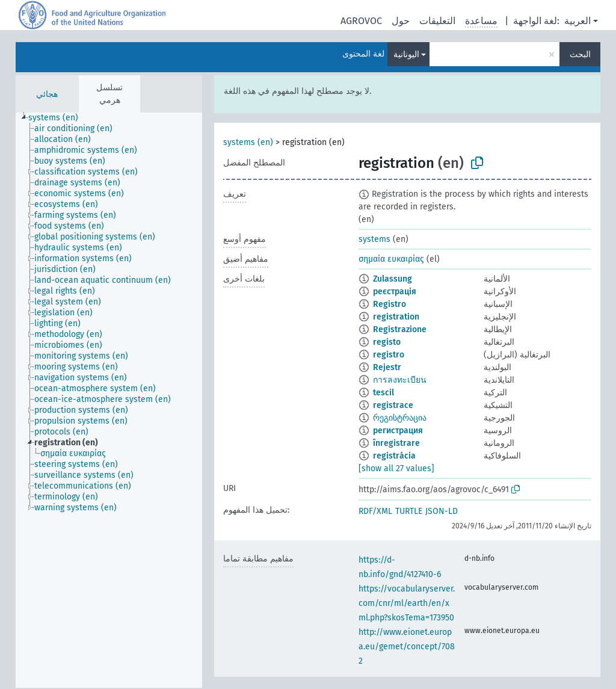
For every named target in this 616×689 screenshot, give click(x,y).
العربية (577, 21)
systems (374, 239)
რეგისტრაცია (400, 418)
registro (389, 355)
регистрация (398, 431)
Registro (390, 304)
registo (387, 342)
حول (401, 21)
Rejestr (387, 367)
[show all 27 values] (396, 468)
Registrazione (400, 329)
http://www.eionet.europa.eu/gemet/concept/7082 (407, 647)
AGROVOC (361, 21)
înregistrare (396, 443)
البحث (580, 54)
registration (396, 317)
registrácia (394, 456)
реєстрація (395, 292)
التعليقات (437, 21)
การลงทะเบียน (400, 380)
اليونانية (406, 54)
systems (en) (248, 142)
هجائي (47, 94)
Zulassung (393, 279)
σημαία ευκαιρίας (391, 259)
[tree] (109, 400)
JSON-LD (442, 511)
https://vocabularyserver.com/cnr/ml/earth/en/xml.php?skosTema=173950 (407, 603)
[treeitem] (58, 118)
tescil (383, 393)
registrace (393, 405)
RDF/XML (375, 511)
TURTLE (409, 511)
